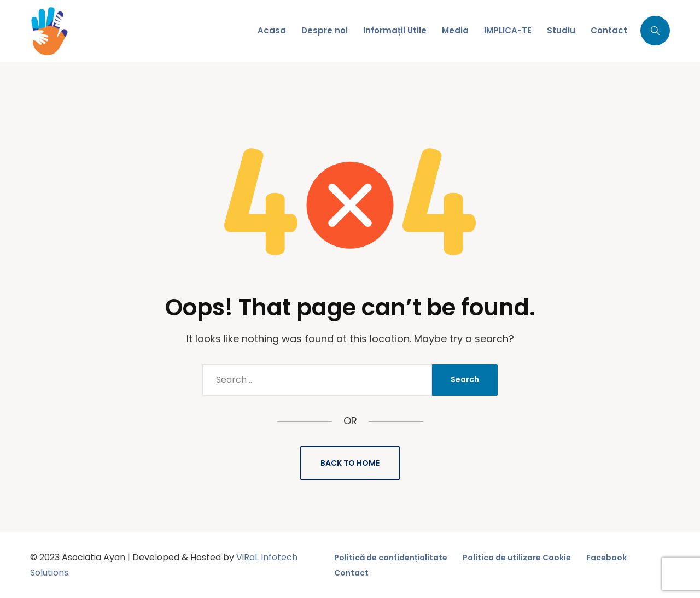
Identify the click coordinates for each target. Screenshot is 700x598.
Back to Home (350, 463)
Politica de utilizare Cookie (517, 558)
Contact (351, 573)
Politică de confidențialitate (391, 558)
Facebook (606, 558)
